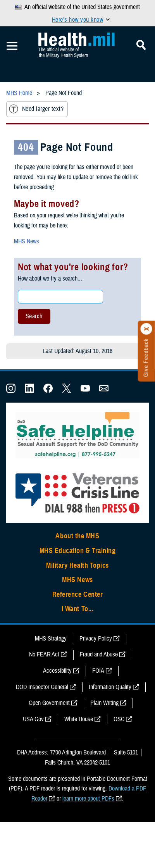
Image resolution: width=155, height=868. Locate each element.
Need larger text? (36, 109)
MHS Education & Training (78, 551)
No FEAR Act (44, 654)
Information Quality (110, 687)
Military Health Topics (77, 565)
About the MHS (77, 536)
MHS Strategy (51, 639)
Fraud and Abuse (99, 654)
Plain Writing (104, 703)
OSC (119, 719)
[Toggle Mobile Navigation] (12, 46)
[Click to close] (146, 329)
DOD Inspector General (42, 687)
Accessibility (57, 671)
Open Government (49, 703)
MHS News (27, 241)
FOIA (98, 671)
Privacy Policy (96, 639)
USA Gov (33, 719)
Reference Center (78, 594)
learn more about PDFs (88, 799)
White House (79, 719)
